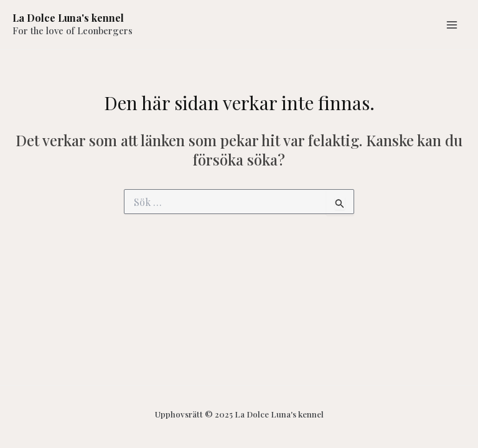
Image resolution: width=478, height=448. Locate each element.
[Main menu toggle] (452, 25)
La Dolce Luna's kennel (68, 18)
